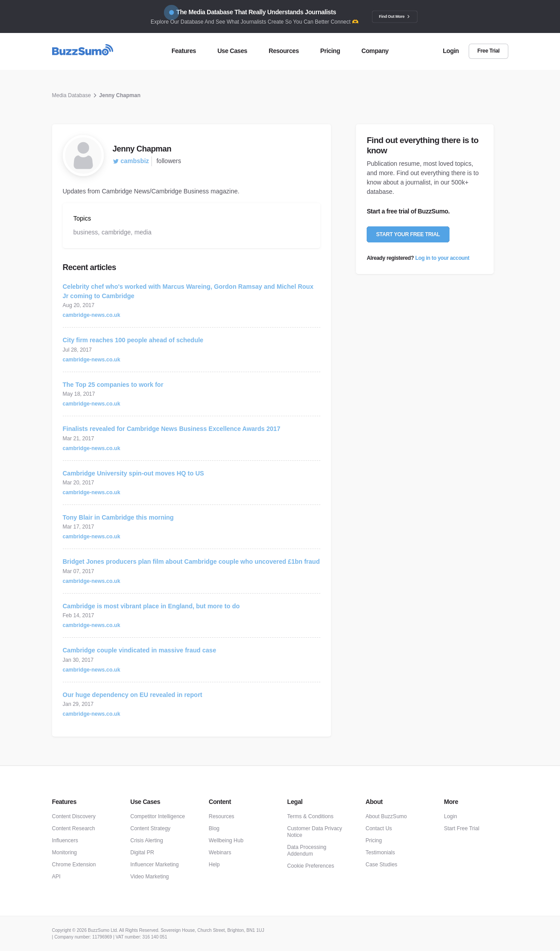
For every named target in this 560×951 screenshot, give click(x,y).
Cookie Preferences (311, 866)
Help (215, 865)
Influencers (65, 840)
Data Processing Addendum (307, 851)
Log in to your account (442, 258)
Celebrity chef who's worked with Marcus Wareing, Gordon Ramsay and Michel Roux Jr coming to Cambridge (188, 291)
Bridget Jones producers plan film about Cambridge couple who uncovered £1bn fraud (191, 562)
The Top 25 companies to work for (113, 385)
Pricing (374, 840)
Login (451, 816)
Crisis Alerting (147, 840)
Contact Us (379, 828)
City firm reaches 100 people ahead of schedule (133, 340)
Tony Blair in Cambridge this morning (118, 517)
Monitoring (65, 853)
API (56, 877)
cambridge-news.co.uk (92, 315)
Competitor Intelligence (158, 816)
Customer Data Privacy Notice (315, 832)
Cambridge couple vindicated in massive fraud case (140, 650)
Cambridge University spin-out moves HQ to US (133, 473)
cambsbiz (131, 161)
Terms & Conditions (311, 816)
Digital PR (142, 853)
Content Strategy (151, 828)
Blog (214, 828)
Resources (222, 816)
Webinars (220, 853)
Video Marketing (150, 877)
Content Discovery (74, 816)
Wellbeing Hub (226, 840)
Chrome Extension (74, 865)
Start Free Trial (462, 828)
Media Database (72, 95)
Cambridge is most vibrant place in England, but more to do (151, 606)
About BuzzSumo (386, 816)
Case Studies (382, 865)
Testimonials (380, 853)
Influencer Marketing (155, 865)
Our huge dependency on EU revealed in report (133, 695)
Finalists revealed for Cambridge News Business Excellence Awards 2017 (172, 429)
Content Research (74, 828)
